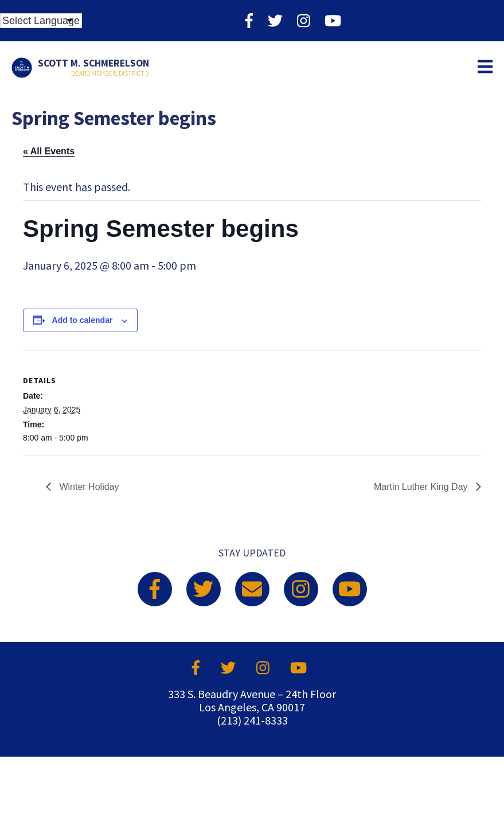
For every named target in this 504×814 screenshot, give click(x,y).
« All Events (49, 151)
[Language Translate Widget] (41, 21)
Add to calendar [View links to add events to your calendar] (83, 320)
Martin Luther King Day (422, 487)
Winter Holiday (88, 487)
